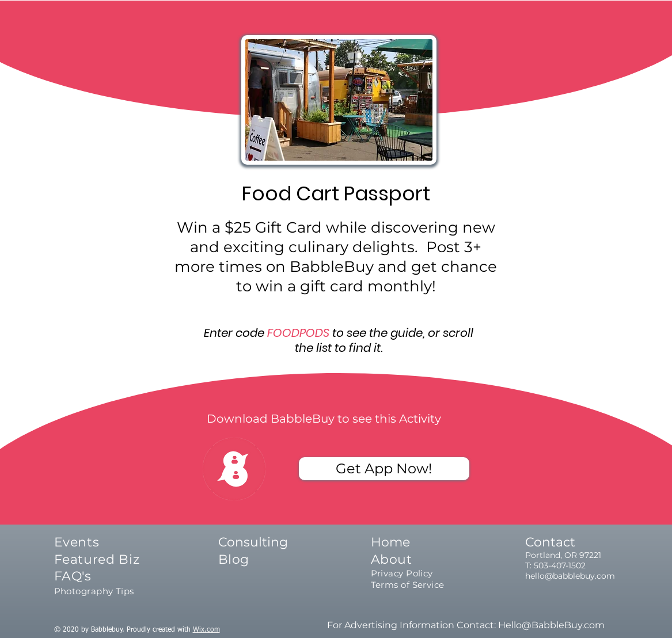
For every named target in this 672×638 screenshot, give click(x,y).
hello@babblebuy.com (570, 576)
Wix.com (206, 630)
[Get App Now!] (384, 469)
